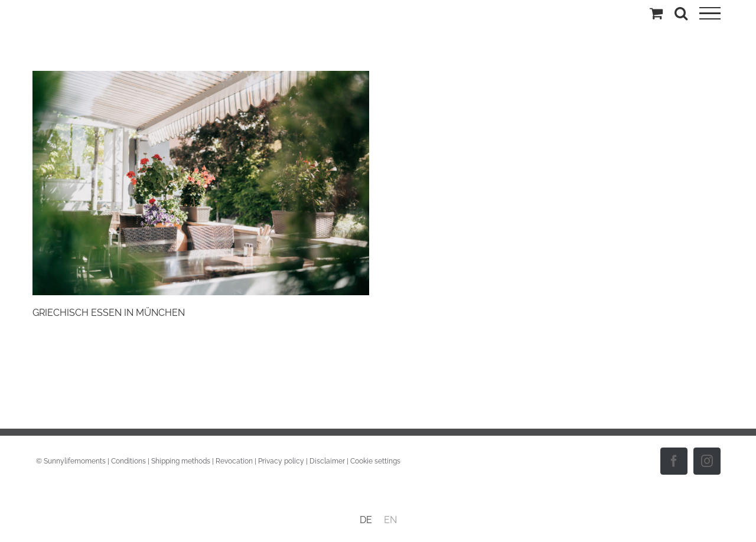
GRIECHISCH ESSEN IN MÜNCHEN (109, 313)
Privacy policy (281, 461)
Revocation (234, 461)
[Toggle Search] (681, 13)
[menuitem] (366, 520)
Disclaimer (327, 461)
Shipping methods (181, 461)
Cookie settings (375, 461)
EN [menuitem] (390, 520)
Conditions (128, 461)
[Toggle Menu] (710, 14)
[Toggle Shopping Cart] (656, 13)
